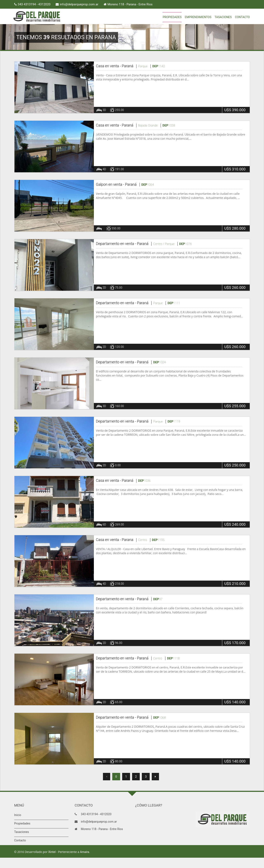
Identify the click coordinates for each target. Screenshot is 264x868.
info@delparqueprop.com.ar (79, 4)
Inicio (18, 815)
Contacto (242, 17)
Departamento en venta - (116, 244)
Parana (128, 540)
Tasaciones (223, 17)
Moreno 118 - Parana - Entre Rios (130, 4)
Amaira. (85, 852)
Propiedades (172, 17)
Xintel (52, 852)
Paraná (128, 66)
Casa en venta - (109, 66)
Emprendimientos (198, 17)
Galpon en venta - (110, 184)
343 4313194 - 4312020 (34, 4)
